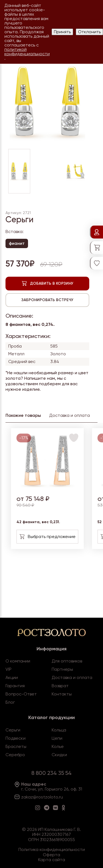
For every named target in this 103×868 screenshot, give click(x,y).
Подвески (16, 738)
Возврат (60, 686)
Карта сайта (52, 860)
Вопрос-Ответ (21, 694)
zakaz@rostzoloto (40, 797)
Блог (10, 702)
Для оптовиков (67, 661)
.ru (60, 797)
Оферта (51, 855)
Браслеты (16, 746)
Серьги (13, 730)
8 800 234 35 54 (51, 773)
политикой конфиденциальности (27, 52)
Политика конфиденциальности (52, 849)
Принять (62, 32)
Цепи (57, 738)
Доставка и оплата (72, 677)
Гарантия (15, 686)
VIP (9, 669)
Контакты (62, 694)
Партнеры (62, 669)
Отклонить (89, 32)
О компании (18, 661)
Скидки (59, 755)
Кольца (59, 730)
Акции (12, 677)
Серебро (15, 755)
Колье (58, 746)
